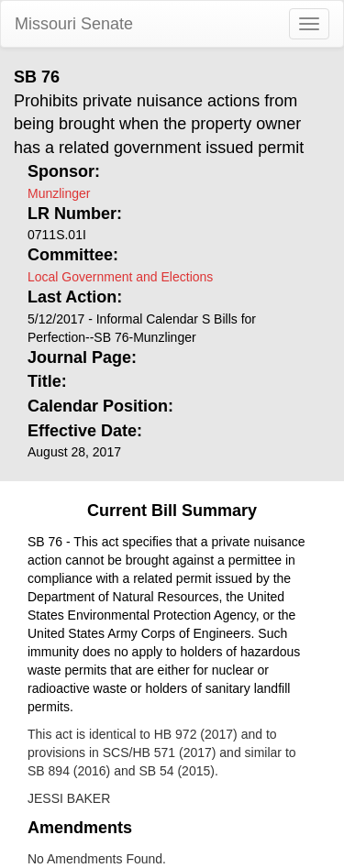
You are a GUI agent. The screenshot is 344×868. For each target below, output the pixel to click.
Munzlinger (59, 193)
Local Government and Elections (120, 277)
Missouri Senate (74, 24)
